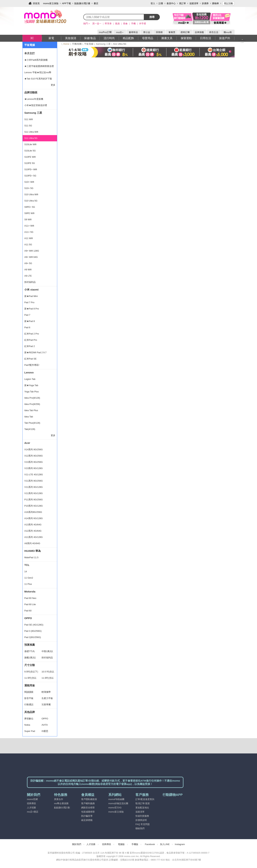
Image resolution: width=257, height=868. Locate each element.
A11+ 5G (29, 232)
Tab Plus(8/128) (32, 423)
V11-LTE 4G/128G (34, 475)
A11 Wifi (29, 238)
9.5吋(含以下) (31, 672)
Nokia (27, 725)
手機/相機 (77, 44)
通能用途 (30, 685)
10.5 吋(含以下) (48, 673)
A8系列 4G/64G (32, 543)
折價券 (205, 3)
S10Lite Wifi (30, 144)
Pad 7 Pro (29, 302)
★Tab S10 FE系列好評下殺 (38, 79)
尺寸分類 (30, 665)
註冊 (161, 3)
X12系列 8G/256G (34, 456)
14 (26, 572)
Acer (27, 443)
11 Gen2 (29, 578)
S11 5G (28, 126)
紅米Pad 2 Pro (32, 334)
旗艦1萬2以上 (30, 659)
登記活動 (228, 3)
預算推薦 (30, 645)
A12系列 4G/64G (33, 531)
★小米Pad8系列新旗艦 (36, 60)
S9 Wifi (28, 219)
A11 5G (28, 245)
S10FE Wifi (30, 157)
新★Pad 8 (30, 321)
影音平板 (29, 698)
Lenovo (29, 372)
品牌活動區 (31, 92)
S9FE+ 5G (30, 207)
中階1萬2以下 (47, 652)
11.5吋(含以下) (30, 679)
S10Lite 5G (30, 151)
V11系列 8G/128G (34, 487)
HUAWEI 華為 (33, 551)
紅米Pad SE (30, 359)
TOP (242, 42)
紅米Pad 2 (30, 346)
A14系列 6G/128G (34, 518)
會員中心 (171, 3)
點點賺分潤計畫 (82, 3)
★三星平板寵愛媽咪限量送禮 (39, 66)
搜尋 (152, 17)
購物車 (216, 3)
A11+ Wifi (29, 226)
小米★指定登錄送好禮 (36, 105)
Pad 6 (27, 327)
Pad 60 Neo (30, 598)
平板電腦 (89, 44)
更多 (53, 85)
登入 (153, 3)
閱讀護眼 (29, 692)
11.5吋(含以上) (48, 679)
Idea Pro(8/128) (32, 398)
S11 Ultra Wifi (31, 132)
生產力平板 (47, 698)
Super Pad (30, 731)
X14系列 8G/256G (34, 449)
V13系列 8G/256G (34, 462)
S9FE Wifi (29, 213)
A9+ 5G (28, 263)
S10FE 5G (30, 163)
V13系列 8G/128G (34, 468)
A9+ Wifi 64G (31, 257)
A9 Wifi (28, 270)
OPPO (28, 618)
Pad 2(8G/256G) (33, 637)
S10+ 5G (29, 188)
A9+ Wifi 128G (32, 251)
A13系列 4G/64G (33, 525)
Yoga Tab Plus (31, 392)
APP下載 (66, 3)
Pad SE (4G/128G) (34, 625)
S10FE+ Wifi (31, 169)
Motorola (30, 592)
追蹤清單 (194, 3)
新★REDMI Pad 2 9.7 (35, 352)
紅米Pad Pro (31, 340)
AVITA (45, 725)
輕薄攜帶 (46, 692)
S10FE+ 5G (30, 176)
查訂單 (182, 3)
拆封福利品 (30, 282)
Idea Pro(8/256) (32, 404)
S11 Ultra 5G (31, 138)
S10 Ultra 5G (31, 201)
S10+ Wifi (29, 182)
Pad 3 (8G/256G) (33, 631)
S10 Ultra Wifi (31, 194)
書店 (96, 3)
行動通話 (29, 705)
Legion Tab (30, 379)
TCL (27, 565)
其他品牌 (30, 712)
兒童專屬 (46, 705)
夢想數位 (29, 719)
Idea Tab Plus (31, 410)
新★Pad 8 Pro (32, 309)
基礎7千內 (29, 651)
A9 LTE (28, 276)
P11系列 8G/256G (34, 500)
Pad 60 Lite (30, 604)
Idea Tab (29, 417)
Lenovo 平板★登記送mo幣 (38, 72)
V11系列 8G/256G (34, 481)
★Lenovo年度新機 (34, 99)
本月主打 (30, 53)
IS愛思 (45, 731)
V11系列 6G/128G (34, 493)
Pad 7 (27, 315)
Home (66, 44)
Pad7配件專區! (32, 365)
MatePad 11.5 (31, 557)
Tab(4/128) (30, 429)
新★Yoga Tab (31, 385)
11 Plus (28, 584)
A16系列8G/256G (33, 512)
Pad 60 (28, 611)
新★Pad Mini (31, 296)
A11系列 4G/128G (34, 537)
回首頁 (36, 3)
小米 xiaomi (31, 290)
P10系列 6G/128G (34, 506)
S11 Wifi (29, 119)
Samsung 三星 (103, 44)
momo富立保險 (51, 3)
